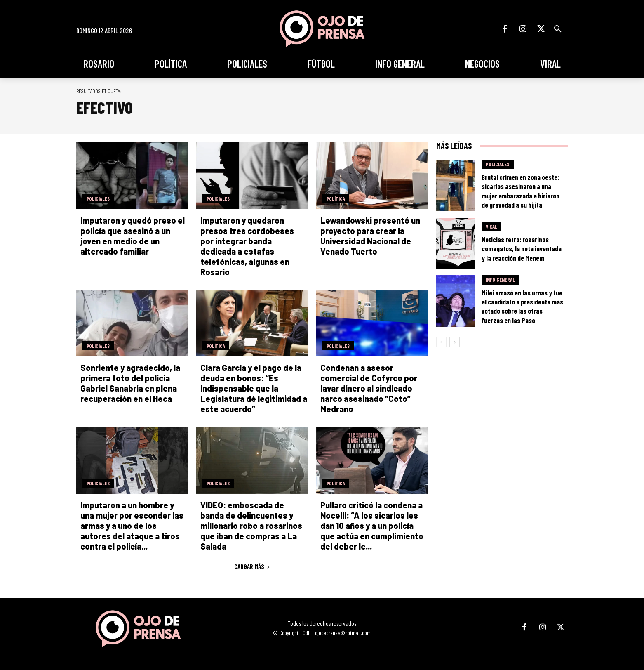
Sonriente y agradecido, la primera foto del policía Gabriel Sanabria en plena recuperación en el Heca (130, 383)
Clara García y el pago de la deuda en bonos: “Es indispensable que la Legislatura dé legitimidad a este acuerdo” (254, 388)
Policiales (98, 198)
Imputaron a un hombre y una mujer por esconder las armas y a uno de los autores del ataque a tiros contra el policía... (132, 526)
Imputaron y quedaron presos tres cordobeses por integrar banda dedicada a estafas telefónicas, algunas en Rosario (247, 246)
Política (336, 198)
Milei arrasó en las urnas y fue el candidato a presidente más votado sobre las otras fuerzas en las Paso (522, 306)
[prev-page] (441, 342)
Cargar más (252, 566)
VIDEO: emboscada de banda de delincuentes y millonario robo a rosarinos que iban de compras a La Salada (251, 526)
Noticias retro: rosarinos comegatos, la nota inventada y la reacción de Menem (522, 248)
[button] (558, 29)
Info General (500, 280)
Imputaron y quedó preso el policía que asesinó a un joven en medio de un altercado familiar (133, 236)
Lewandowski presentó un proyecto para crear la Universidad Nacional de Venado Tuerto (370, 236)
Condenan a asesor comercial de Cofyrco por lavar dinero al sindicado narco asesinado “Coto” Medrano (369, 388)
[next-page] (455, 342)
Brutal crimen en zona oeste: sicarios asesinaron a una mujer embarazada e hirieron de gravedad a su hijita (521, 191)
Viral (491, 226)
